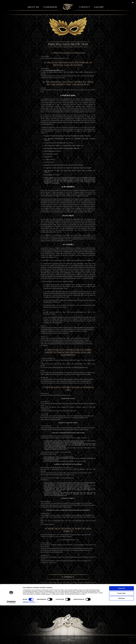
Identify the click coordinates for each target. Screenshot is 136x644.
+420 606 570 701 (82, 599)
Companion (50, 7)
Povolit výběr (122, 632)
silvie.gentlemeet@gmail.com (56, 599)
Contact (84, 7)
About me (33, 7)
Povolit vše (121, 627)
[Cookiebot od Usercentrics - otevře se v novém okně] (11, 641)
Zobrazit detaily (29, 641)
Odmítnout (122, 637)
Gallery (99, 7)
